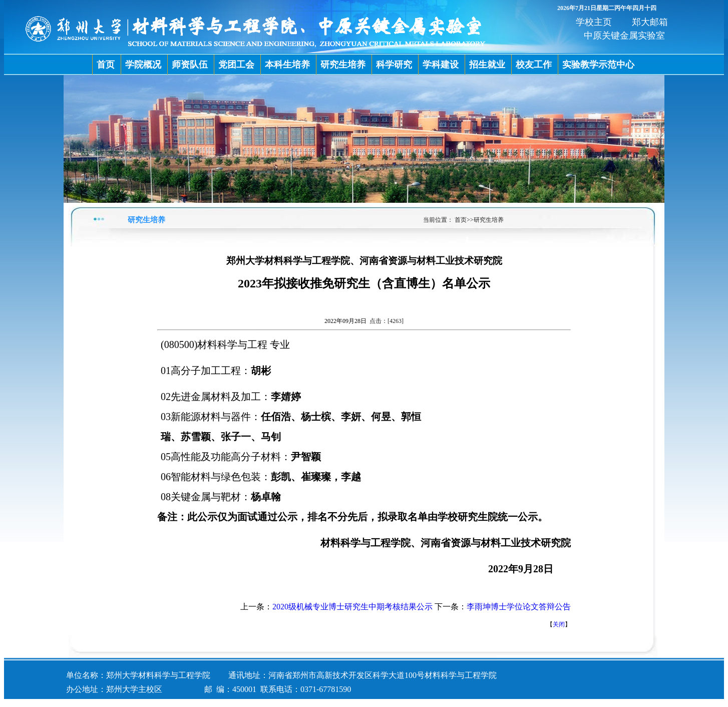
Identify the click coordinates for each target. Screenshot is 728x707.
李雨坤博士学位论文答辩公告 (519, 607)
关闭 (559, 624)
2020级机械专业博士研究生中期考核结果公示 (352, 607)
